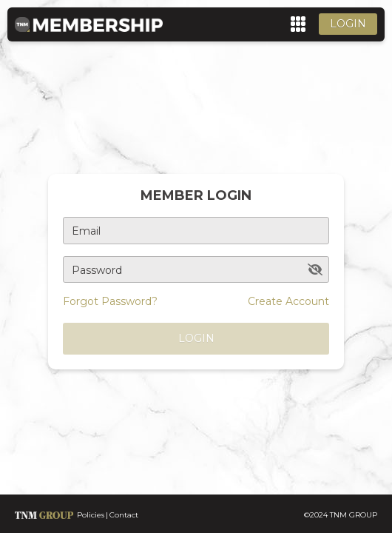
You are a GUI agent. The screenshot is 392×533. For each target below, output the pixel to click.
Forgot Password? (110, 301)
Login (348, 24)
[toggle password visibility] (315, 269)
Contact (124, 515)
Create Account (288, 301)
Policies (91, 515)
